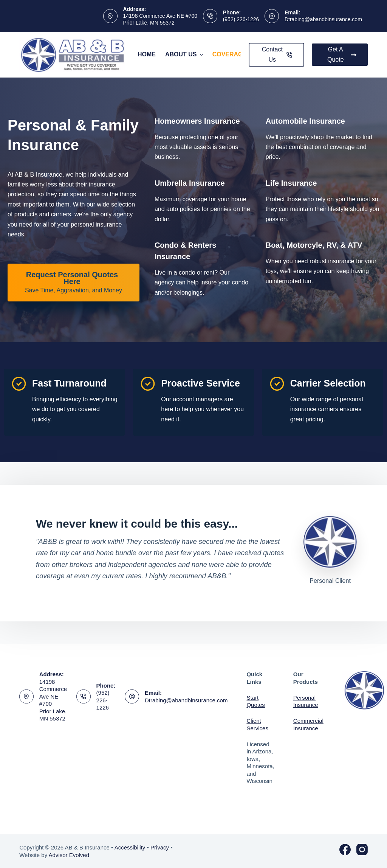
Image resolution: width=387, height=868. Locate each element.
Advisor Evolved (69, 855)
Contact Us (277, 54)
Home (147, 54)
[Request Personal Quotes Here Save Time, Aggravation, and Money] (74, 283)
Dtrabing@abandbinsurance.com (323, 19)
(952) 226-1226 (241, 19)
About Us (185, 54)
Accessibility (130, 847)
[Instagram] (362, 849)
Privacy (160, 847)
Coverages (236, 54)
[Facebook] (345, 849)
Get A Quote (342, 54)
